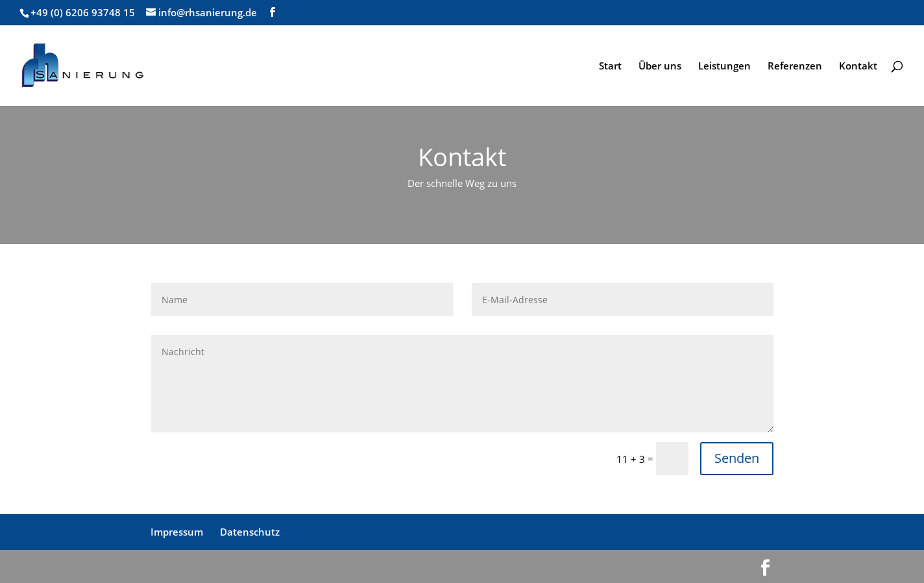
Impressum (177, 532)
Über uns (660, 67)
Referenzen (795, 67)
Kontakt (858, 67)
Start (610, 67)
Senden (737, 458)
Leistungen (724, 67)
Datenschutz (250, 532)
